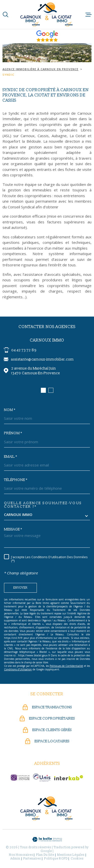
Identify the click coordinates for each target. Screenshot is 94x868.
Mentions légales (71, 855)
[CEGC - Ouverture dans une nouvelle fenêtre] (20, 778)
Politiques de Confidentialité (66, 666)
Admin (15, 859)
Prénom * (13, 433)
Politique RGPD (56, 859)
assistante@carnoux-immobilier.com (42, 359)
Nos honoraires (21, 855)
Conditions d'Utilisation (18, 669)
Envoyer (20, 588)
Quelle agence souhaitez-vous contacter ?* (43, 505)
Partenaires (32, 859)
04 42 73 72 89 (24, 350)
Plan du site (45, 855)
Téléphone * (16, 480)
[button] (43, 390)
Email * (11, 457)
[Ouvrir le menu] (88, 14)
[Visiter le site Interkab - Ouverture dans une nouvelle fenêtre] (69, 778)
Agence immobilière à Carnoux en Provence (40, 69)
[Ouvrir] (6, 14)
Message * (13, 529)
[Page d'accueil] (47, 14)
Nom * (10, 410)
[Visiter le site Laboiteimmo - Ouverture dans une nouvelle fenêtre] (47, 839)
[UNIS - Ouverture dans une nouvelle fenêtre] (42, 778)
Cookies (77, 859)
